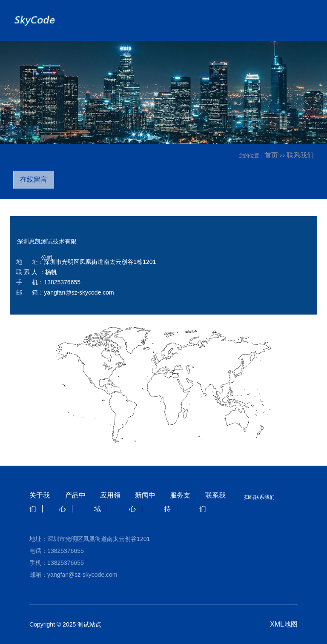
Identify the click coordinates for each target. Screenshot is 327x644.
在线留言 (34, 179)
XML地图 (284, 624)
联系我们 (300, 155)
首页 (271, 155)
